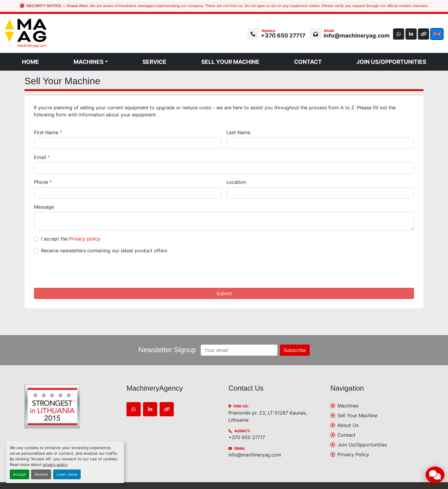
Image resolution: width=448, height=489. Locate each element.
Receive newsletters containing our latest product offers (104, 251)
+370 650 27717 (281, 35)
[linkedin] (410, 34)
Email (42, 157)
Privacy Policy (353, 454)
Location (236, 182)
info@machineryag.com (355, 35)
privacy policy (55, 465)
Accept (20, 474)
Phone (43, 182)
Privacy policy (85, 239)
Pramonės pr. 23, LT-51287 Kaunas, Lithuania (268, 416)
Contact (308, 62)
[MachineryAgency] (71, 406)
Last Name (238, 132)
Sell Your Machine (230, 62)
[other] (423, 34)
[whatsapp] (397, 34)
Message (44, 207)
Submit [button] (224, 293)
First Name (48, 132)
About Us (348, 425)
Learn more (67, 474)
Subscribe (295, 350)
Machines (89, 62)
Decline (41, 474)
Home (30, 62)
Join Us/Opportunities (391, 62)
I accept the (71, 239)
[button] (91, 62)
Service (154, 62)
